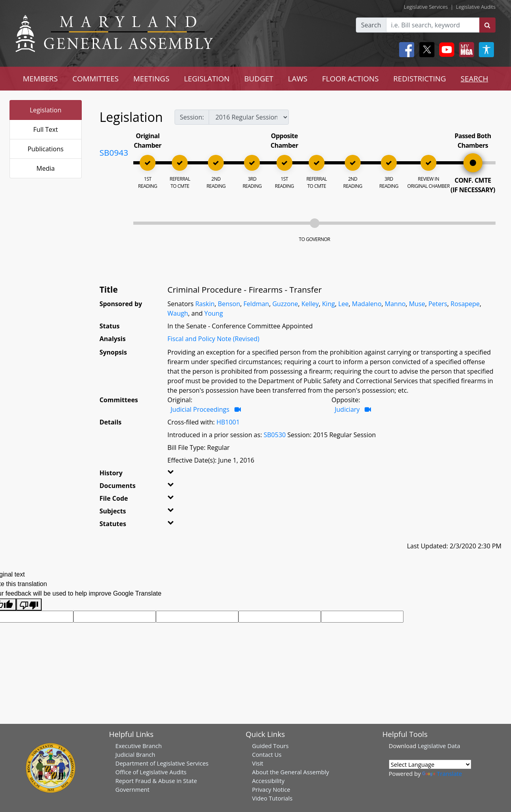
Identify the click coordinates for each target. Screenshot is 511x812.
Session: (192, 117)
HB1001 (228, 422)
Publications (45, 149)
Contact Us (267, 754)
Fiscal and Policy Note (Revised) (213, 339)
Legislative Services (426, 7)
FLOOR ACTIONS (351, 78)
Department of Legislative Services (162, 763)
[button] (179, 474)
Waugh (178, 313)
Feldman (256, 304)
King (328, 304)
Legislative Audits (476, 7)
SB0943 (114, 152)
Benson (229, 304)
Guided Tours (270, 746)
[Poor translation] (29, 605)
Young (214, 313)
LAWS (298, 78)
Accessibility (268, 781)
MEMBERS (40, 78)
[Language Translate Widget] (430, 764)
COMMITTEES (96, 78)
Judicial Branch (135, 754)
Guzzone (285, 304)
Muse (417, 304)
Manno (395, 304)
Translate (442, 773)
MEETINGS (151, 78)
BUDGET (258, 78)
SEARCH (474, 78)
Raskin (205, 304)
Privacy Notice (271, 789)
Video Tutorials (272, 798)
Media (46, 168)
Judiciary (347, 409)
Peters (438, 304)
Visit (257, 763)
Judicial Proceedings (200, 409)
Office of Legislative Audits (151, 772)
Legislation (46, 110)
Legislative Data (439, 746)
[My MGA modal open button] (465, 50)
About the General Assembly (290, 772)
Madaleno (367, 304)
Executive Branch (139, 746)
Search (371, 25)
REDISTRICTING (420, 78)
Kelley (310, 304)
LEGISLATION (207, 78)
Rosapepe (465, 304)
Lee (343, 304)
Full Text (46, 129)
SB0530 (275, 435)
